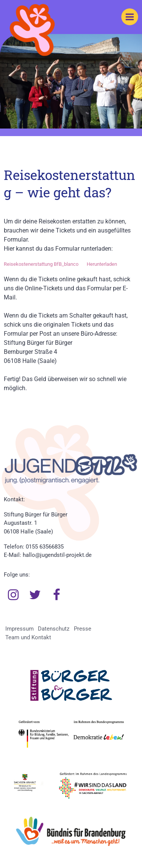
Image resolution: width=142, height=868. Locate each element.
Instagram (13, 595)
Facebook (57, 595)
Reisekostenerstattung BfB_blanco (41, 264)
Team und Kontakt (28, 637)
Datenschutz (54, 629)
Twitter (35, 595)
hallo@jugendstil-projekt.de (57, 555)
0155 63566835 (45, 547)
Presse (83, 629)
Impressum (20, 629)
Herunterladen (102, 264)
